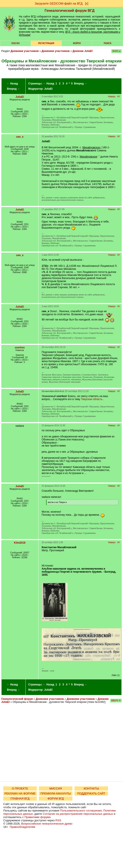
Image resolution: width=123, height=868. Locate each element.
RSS (58, 820)
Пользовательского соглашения (81, 811)
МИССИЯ (56, 788)
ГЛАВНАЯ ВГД (20, 799)
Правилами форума (38, 817)
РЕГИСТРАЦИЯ (46, 43)
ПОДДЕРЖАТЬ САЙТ (91, 794)
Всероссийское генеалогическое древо (47, 824)
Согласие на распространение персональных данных (78, 814)
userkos (20, 348)
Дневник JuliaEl (83, 51)
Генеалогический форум (17, 699)
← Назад (12, 84)
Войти (77, 43)
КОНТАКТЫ (91, 788)
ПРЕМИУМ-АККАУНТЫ (56, 794)
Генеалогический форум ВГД (70, 11)
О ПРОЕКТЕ (20, 788)
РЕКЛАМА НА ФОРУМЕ (20, 794)
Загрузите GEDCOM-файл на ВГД (59, 3)
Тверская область (92, 399)
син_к (20, 137)
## (119, 97)
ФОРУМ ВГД (56, 799)
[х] (87, 3)
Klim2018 (20, 543)
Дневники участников (25, 51)
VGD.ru (16, 43)
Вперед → (13, 89)
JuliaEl (48, 89)
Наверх (112, 97)
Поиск (107, 43)
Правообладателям (22, 827)
